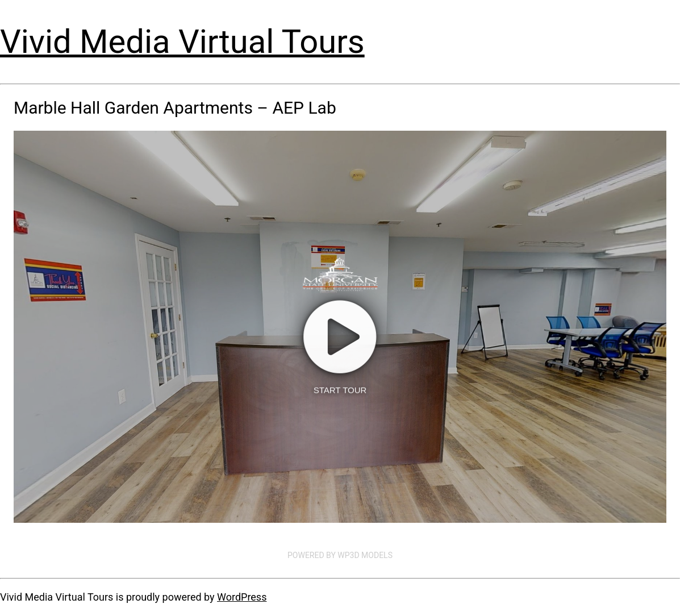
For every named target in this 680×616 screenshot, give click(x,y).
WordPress (242, 597)
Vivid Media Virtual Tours (182, 41)
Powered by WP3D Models (340, 555)
